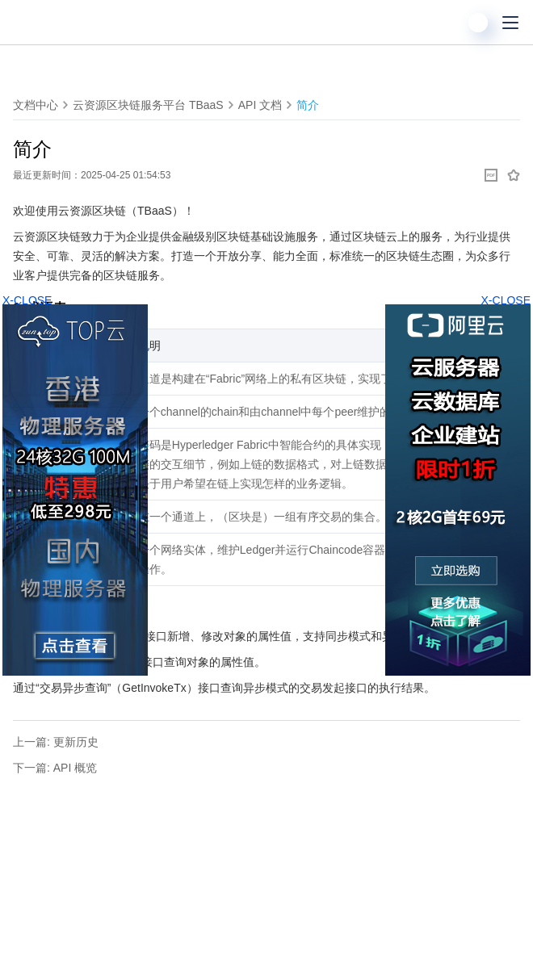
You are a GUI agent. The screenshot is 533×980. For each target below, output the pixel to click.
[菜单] (510, 23)
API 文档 (260, 105)
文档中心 (36, 105)
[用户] (478, 23)
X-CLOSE (506, 300)
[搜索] (446, 23)
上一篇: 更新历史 (56, 742)
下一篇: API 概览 (55, 768)
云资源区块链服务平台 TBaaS (148, 105)
